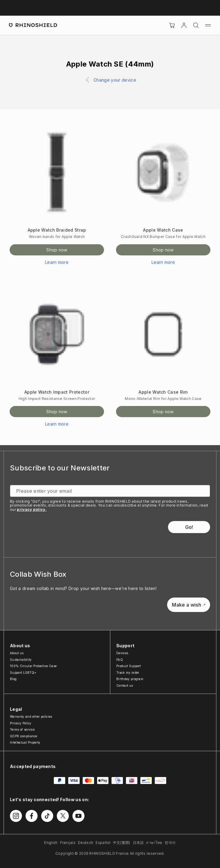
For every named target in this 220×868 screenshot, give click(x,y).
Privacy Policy (21, 723)
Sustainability (21, 660)
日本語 (138, 843)
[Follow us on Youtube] (78, 816)
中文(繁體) (122, 843)
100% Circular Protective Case (33, 666)
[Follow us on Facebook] (32, 816)
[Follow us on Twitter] (63, 816)
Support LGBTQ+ (23, 673)
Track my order (128, 673)
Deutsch (86, 843)
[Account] (184, 25)
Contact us (125, 685)
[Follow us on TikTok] (47, 816)
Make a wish (189, 605)
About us (17, 653)
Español (103, 843)
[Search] (196, 25)
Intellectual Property (25, 742)
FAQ (120, 660)
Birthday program (130, 679)
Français (68, 843)
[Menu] (208, 25)
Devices (122, 653)
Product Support (129, 666)
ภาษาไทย (154, 843)
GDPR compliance (24, 736)
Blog (13, 679)
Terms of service (22, 729)
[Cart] (172, 25)
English (51, 843)
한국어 (170, 843)
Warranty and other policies (31, 717)
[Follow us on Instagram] (16, 816)
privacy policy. (32, 509)
